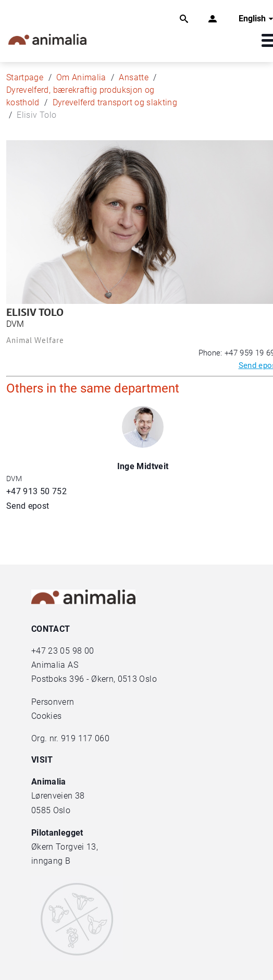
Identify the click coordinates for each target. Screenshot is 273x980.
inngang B (51, 861)
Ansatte (133, 77)
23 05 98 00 (71, 651)
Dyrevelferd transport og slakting (115, 102)
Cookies (46, 716)
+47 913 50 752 (36, 491)
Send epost (28, 506)
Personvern (53, 702)
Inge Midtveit (143, 466)
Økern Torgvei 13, (66, 847)
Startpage (25, 77)
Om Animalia (81, 77)
